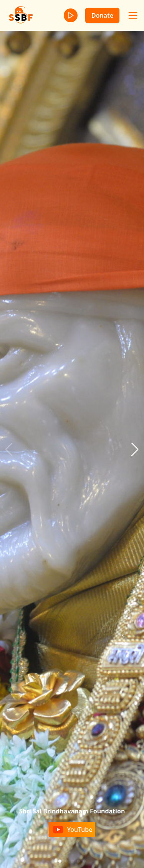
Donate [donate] (102, 15)
